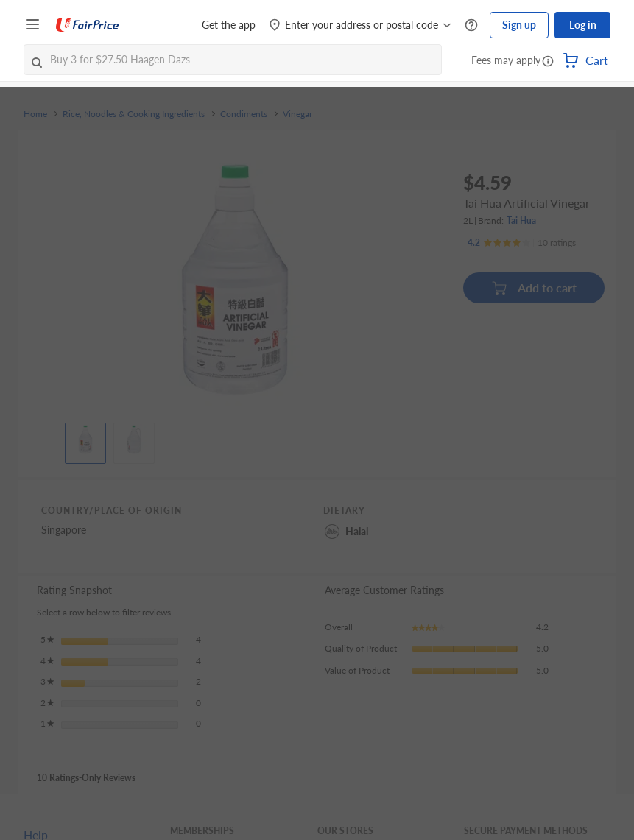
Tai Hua (521, 220)
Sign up (519, 25)
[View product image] (85, 440)
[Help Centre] (471, 25)
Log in (583, 25)
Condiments (244, 114)
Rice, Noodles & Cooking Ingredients (134, 114)
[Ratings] (522, 243)
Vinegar (297, 114)
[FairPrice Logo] (88, 25)
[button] (548, 62)
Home (35, 114)
